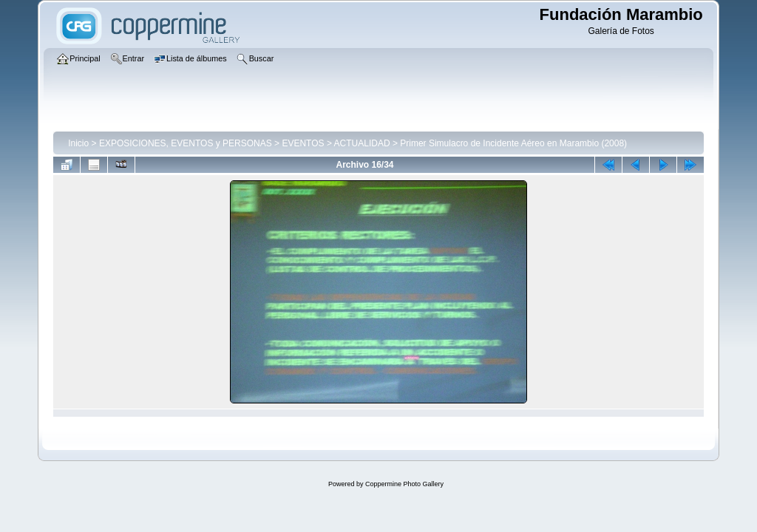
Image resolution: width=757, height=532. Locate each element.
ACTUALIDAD (362, 143)
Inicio (78, 143)
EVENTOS (303, 143)
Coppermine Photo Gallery (404, 484)
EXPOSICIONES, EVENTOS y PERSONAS (186, 143)
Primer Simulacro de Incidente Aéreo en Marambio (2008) (513, 143)
